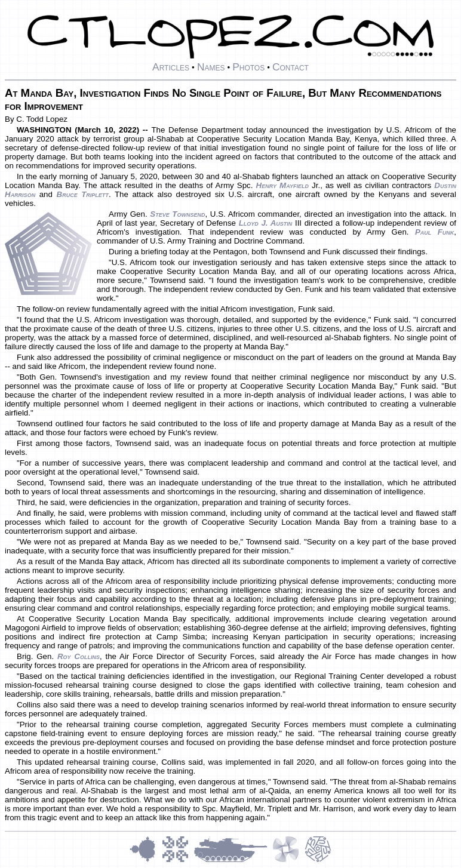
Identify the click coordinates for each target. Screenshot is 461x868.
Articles (171, 67)
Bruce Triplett (83, 194)
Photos (248, 67)
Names (211, 67)
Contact (291, 67)
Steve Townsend (177, 214)
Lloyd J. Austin (266, 223)
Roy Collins (79, 656)
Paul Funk (434, 232)
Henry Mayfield (282, 185)
